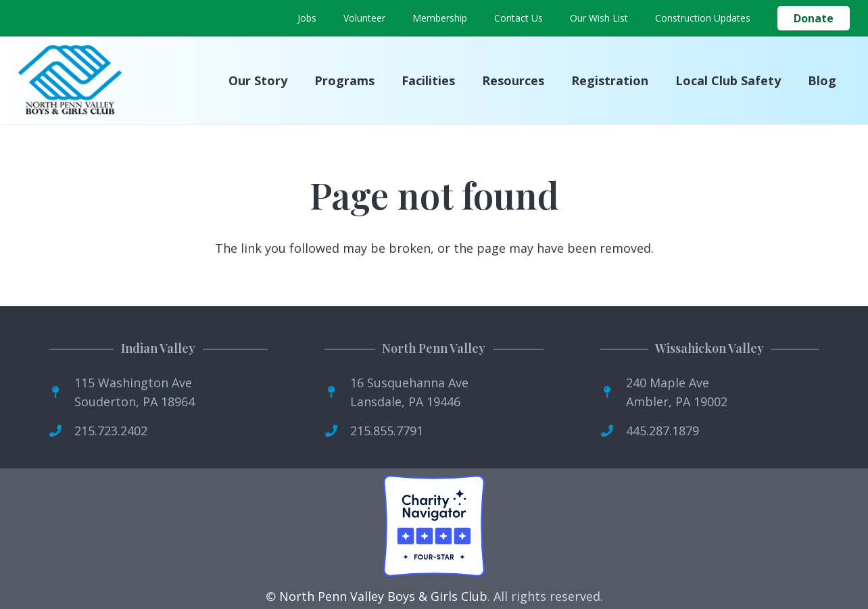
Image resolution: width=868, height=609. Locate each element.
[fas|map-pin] (62, 392)
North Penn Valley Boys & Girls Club (383, 596)
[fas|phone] (62, 431)
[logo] (70, 81)
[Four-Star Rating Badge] (434, 526)
